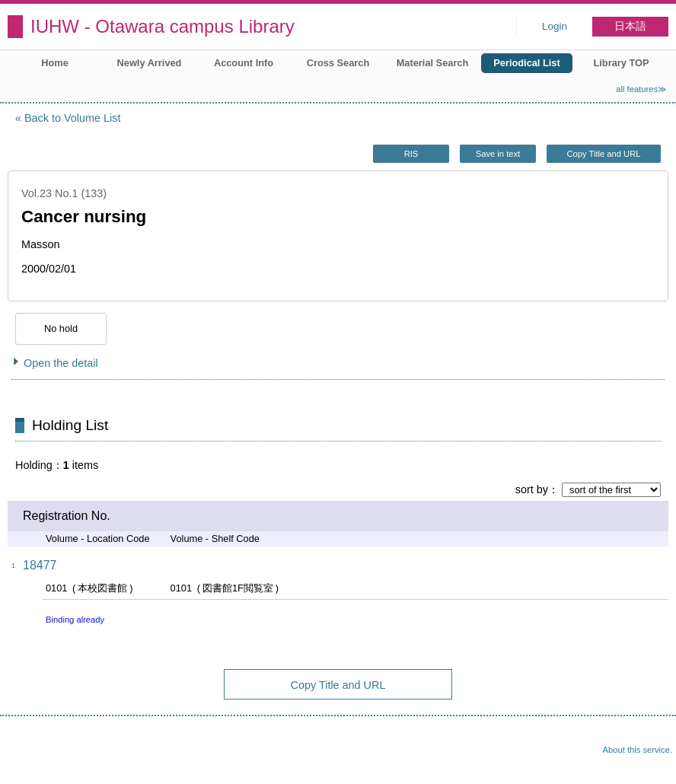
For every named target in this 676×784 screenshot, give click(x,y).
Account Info (244, 63)
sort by (532, 489)
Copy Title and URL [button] (603, 154)
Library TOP (621, 63)
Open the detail (61, 363)
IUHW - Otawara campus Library (163, 26)
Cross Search (338, 63)
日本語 (630, 26)
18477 (40, 565)
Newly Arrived (150, 63)
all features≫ (641, 89)
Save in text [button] (498, 154)
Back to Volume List (72, 118)
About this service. (638, 750)
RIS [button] (411, 154)
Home (55, 63)
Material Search (433, 63)
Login (555, 26)
